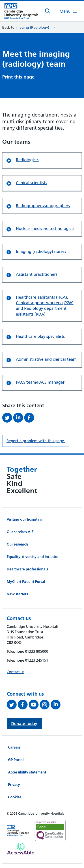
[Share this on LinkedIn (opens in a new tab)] (19, 418)
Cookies (15, 797)
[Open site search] (48, 11)
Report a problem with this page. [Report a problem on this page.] (36, 441)
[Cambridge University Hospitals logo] (21, 11)
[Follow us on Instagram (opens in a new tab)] (45, 705)
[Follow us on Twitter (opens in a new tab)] (12, 705)
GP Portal (16, 760)
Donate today (24, 724)
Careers (14, 747)
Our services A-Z (20, 532)
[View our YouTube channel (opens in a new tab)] (34, 705)
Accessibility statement (27, 772)
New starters (17, 594)
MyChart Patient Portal (26, 582)
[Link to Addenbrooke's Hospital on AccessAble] (21, 849)
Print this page (18, 77)
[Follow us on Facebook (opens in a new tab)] (23, 705)
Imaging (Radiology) (32, 27)
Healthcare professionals (27, 569)
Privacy (14, 785)
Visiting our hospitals (24, 519)
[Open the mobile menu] (68, 11)
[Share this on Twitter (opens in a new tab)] (8, 418)
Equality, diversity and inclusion (33, 557)
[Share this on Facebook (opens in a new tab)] (30, 418)
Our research (17, 544)
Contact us (15, 672)
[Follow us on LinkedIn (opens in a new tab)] (56, 705)
